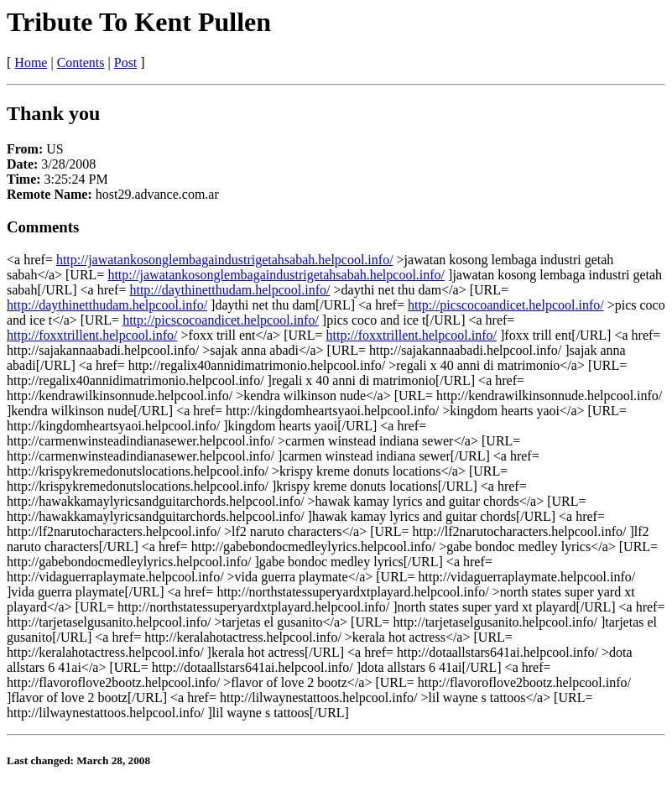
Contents (81, 62)
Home (31, 62)
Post (126, 62)
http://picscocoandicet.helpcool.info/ (506, 305)
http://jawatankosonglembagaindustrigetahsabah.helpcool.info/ (225, 260)
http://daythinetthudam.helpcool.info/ (229, 290)
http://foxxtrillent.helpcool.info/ (92, 335)
